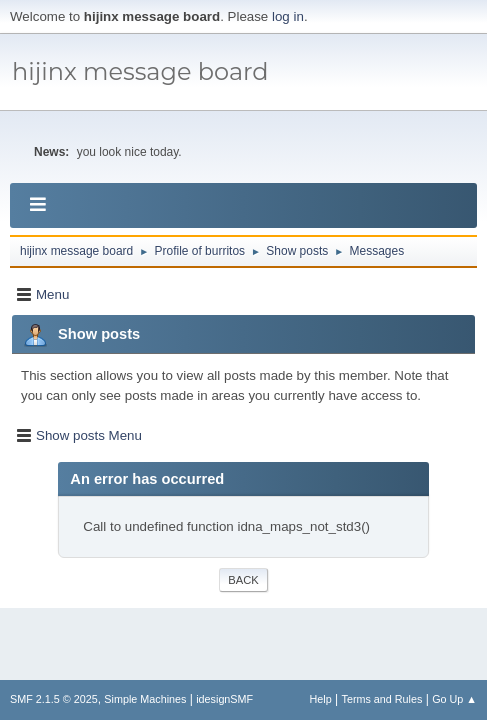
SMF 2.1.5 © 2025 (54, 699)
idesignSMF (224, 699)
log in (288, 16)
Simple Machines (145, 699)
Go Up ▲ (454, 699)
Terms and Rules (382, 699)
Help (321, 699)
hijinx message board (140, 71)
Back (243, 580)
